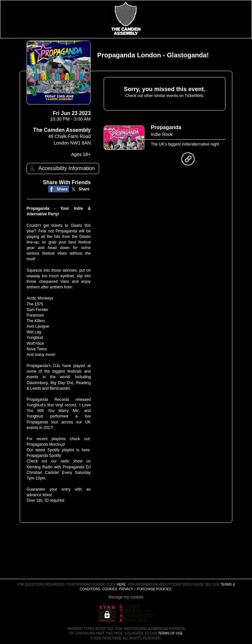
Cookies (110, 589)
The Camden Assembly (62, 130)
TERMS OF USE (170, 633)
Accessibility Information (62, 168)
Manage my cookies (126, 597)
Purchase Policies (154, 589)
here (121, 585)
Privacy (126, 589)
